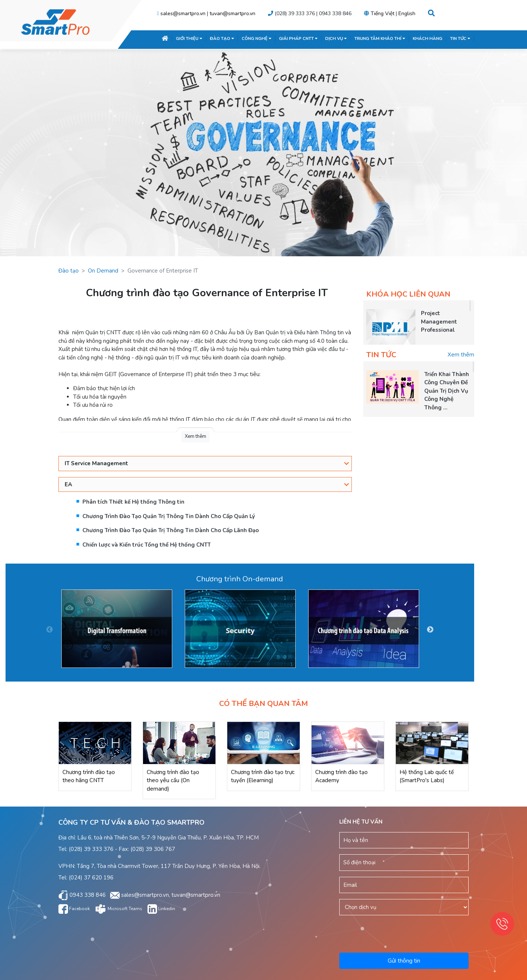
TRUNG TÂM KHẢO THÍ (380, 38)
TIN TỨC (460, 38)
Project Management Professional (439, 322)
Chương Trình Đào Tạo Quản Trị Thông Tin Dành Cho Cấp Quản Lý (169, 516)
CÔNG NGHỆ (256, 38)
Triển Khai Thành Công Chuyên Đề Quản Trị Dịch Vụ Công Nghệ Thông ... (447, 391)
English (407, 13)
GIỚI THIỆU (189, 38)
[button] (431, 13)
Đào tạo (69, 271)
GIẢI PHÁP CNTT (298, 38)
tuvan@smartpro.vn (232, 13)
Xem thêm (461, 355)
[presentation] (405, 933)
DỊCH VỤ (336, 38)
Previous (50, 630)
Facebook (74, 909)
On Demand (103, 271)
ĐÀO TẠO (222, 38)
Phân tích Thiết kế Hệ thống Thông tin (133, 502)
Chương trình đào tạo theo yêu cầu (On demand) (173, 780)
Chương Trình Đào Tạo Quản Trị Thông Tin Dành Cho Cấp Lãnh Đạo (171, 530)
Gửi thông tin (404, 961)
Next (430, 630)
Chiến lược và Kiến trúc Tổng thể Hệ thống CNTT (147, 545)
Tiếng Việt (382, 13)
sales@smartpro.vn (183, 13)
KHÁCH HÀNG (428, 38)
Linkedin (161, 909)
